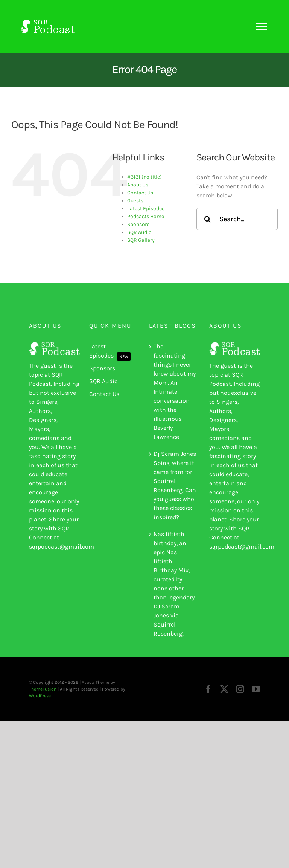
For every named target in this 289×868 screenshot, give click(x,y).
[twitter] (224, 689)
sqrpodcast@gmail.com (62, 546)
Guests (135, 201)
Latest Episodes (146, 209)
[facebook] (208, 689)
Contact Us (140, 193)
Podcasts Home (146, 216)
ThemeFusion (43, 689)
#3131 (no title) (144, 177)
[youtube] (256, 689)
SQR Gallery (141, 240)
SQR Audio (139, 232)
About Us (138, 185)
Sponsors (138, 224)
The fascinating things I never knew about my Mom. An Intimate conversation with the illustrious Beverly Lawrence (175, 392)
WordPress (40, 696)
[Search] (208, 219)
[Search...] (237, 219)
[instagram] (240, 689)
